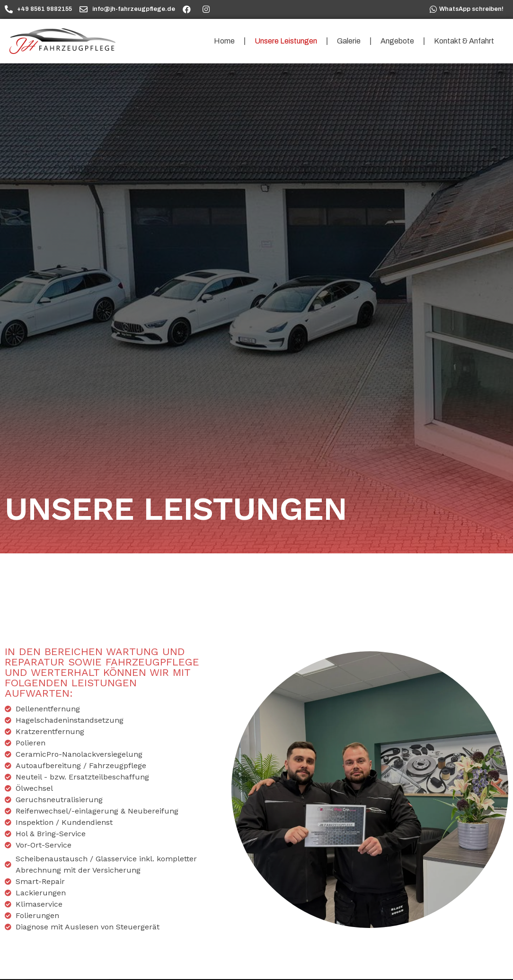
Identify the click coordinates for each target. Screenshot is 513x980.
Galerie (349, 41)
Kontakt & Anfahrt (464, 41)
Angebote (397, 41)
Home (224, 41)
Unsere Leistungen (286, 41)
